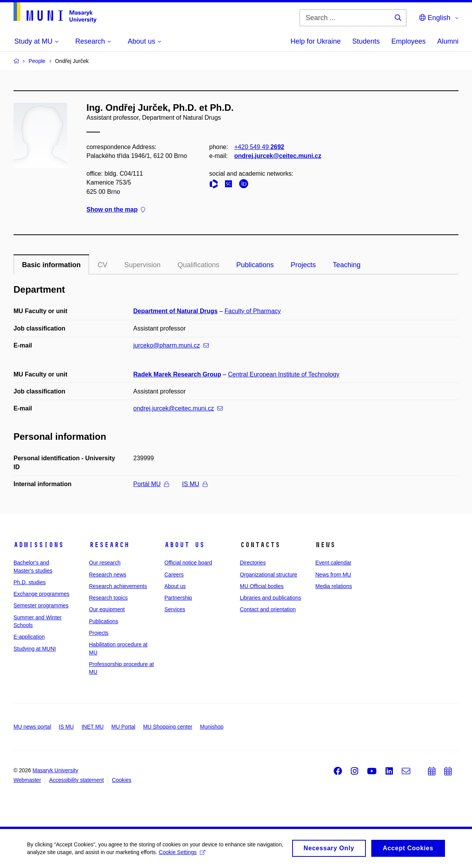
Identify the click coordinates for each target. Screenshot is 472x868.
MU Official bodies (262, 586)
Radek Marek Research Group (177, 374)
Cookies (122, 780)
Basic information (51, 265)
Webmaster (27, 780)
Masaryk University (55, 770)
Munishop (212, 727)
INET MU (92, 727)
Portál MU (151, 484)
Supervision (142, 265)
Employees (409, 41)
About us (184, 545)
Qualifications (198, 265)
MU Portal (123, 727)
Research (109, 545)
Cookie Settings (182, 855)
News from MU (333, 575)
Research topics (108, 598)
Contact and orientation (268, 609)
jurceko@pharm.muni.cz (171, 345)
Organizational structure (269, 575)
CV (102, 265)
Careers (174, 575)
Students (366, 41)
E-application (29, 637)
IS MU (195, 484)
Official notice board (188, 563)
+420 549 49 (259, 147)
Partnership (178, 598)
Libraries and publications (271, 598)
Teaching (347, 265)
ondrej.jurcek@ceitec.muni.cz (278, 156)
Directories (253, 563)
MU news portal (32, 727)
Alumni (448, 41)
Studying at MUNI (35, 649)
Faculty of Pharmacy (253, 311)
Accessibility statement (76, 780)
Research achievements (118, 586)
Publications (255, 265)
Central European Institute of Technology (284, 374)
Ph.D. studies (30, 582)
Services (175, 609)
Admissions (39, 545)
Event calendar (333, 563)
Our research (105, 563)
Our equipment (107, 609)
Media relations (334, 586)
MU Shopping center (168, 727)
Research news (108, 575)
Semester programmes (41, 605)
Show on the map (116, 209)
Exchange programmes (41, 594)
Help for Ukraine (316, 41)
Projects (303, 265)
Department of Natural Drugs (175, 311)
